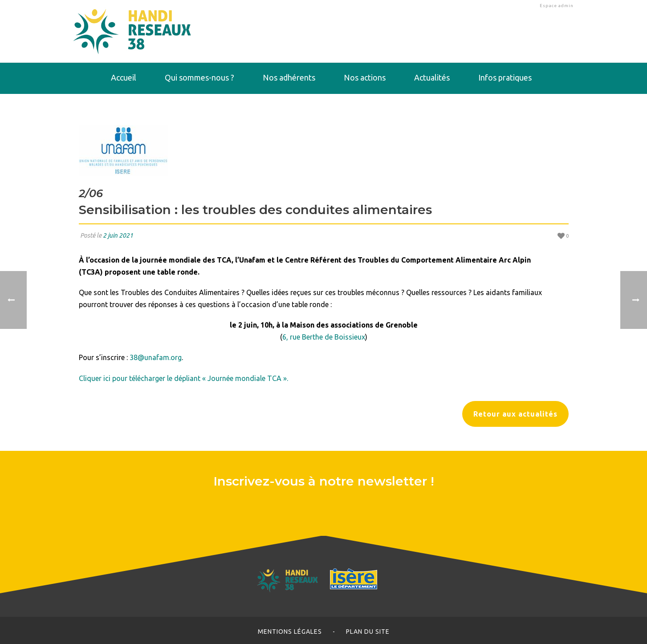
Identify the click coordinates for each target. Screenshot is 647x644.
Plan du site (368, 632)
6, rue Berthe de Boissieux (324, 337)
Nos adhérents (289, 77)
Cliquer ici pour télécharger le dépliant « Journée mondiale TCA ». (183, 378)
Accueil (124, 77)
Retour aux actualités (515, 414)
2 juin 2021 (118, 235)
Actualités (432, 77)
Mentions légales (290, 632)
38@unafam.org (156, 357)
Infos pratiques (505, 77)
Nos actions (365, 77)
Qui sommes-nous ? (199, 77)
